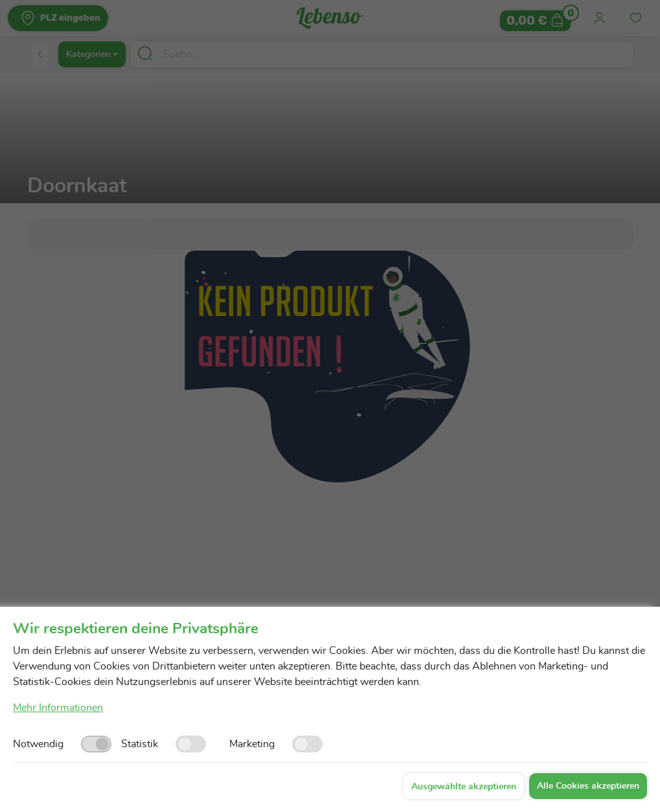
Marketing (252, 744)
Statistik (140, 744)
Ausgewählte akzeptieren (464, 787)
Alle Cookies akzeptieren (588, 786)
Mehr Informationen (58, 708)
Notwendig (38, 744)
